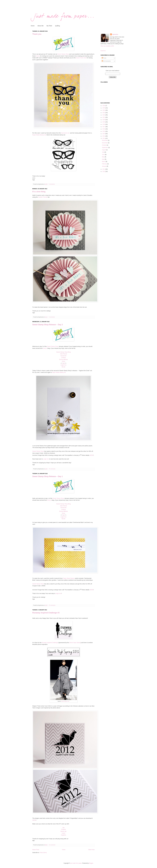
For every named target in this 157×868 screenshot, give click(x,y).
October (104, 145)
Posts (104, 58)
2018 (104, 124)
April (103, 159)
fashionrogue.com (65, 701)
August (104, 150)
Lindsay (63, 358)
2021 (104, 117)
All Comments (106, 61)
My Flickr (49, 26)
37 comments (52, 469)
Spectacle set (65, 133)
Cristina (63, 829)
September (105, 148)
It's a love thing (39, 192)
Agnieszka (115, 34)
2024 (104, 110)
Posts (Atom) (43, 853)
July (103, 152)
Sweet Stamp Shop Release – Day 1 (48, 476)
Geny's (45, 348)
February (105, 164)
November (105, 143)
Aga (63, 363)
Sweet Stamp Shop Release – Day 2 (48, 325)
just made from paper (76, 863)
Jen (63, 828)
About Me (41, 26)
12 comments (52, 845)
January (104, 166)
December (105, 140)
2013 (104, 136)
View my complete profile (107, 46)
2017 (104, 127)
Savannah (63, 356)
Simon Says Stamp (75, 643)
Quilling (58, 26)
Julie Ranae (64, 354)
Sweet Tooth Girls (81, 58)
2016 (104, 129)
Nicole (38, 56)
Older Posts (91, 850)
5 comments (52, 184)
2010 (104, 171)
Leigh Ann (63, 365)
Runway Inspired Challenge (50, 643)
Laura (64, 833)
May (103, 157)
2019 (104, 122)
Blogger (91, 863)
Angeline (63, 835)
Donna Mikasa (63, 359)
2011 (104, 169)
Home (33, 26)
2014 (104, 134)
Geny (64, 361)
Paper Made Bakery (69, 578)
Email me (103, 51)
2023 (104, 113)
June (103, 155)
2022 (104, 115)
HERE (92, 455)
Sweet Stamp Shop (63, 54)
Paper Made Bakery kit (39, 135)
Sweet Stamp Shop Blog (63, 352)
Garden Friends (43, 197)
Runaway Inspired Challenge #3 (46, 613)
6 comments (52, 317)
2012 (104, 138)
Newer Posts (36, 850)
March (104, 162)
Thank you (37, 34)
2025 (104, 108)
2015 (104, 131)
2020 (104, 120)
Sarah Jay (63, 831)
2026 (104, 106)
